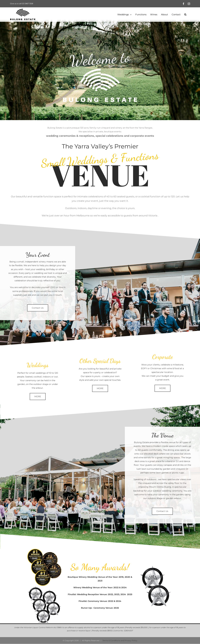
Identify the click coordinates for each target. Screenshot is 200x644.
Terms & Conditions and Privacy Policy (120, 640)
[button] (185, 14)
